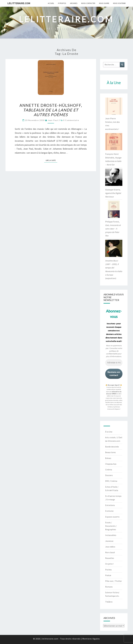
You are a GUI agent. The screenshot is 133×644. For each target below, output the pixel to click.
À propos (62, 3)
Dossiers (109, 475)
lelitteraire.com (19, 3)
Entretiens (110, 505)
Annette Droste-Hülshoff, (51, 110)
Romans (109, 587)
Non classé (110, 552)
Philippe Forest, (113, 229)
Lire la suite (51, 160)
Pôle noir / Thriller (114, 581)
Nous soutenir (119, 3)
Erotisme (109, 511)
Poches (108, 570)
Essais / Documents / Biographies (111, 526)
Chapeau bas (111, 464)
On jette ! (109, 564)
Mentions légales (91, 639)
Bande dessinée (112, 447)
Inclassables (111, 535)
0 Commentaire (71, 120)
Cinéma (109, 470)
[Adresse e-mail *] (114, 363)
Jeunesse (109, 541)
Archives (74, 3)
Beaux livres (110, 452)
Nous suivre (104, 3)
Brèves (108, 458)
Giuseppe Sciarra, (113, 193)
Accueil (51, 3)
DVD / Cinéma (111, 481)
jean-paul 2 (54, 120)
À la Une (109, 432)
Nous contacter (88, 3)
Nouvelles (110, 558)
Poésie (108, 575)
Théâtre (109, 602)
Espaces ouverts (112, 517)
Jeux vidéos (110, 547)
